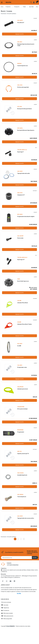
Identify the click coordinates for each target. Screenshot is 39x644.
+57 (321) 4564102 (13, 572)
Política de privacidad (7, 620)
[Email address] (16, 565)
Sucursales (5, 612)
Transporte (17, 7)
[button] (31, 2)
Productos (8, 7)
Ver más (19, 600)
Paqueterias (5, 615)
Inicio (2, 7)
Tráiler (24, 7)
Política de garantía (7, 626)
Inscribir (35, 565)
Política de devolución (7, 623)
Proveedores (5, 617)
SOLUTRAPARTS (11, 633)
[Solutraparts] (7, 2)
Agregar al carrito (19, 34)
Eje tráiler (32, 7)
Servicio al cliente (6, 609)
